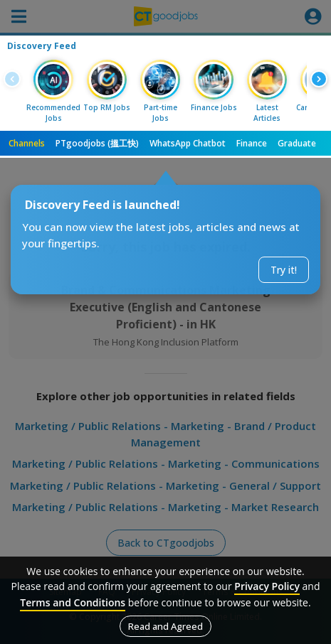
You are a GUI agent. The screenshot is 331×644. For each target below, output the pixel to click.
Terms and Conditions (73, 602)
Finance (252, 143)
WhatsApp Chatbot (188, 143)
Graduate (297, 143)
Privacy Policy (267, 586)
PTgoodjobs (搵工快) (97, 143)
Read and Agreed (165, 626)
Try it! (284, 270)
